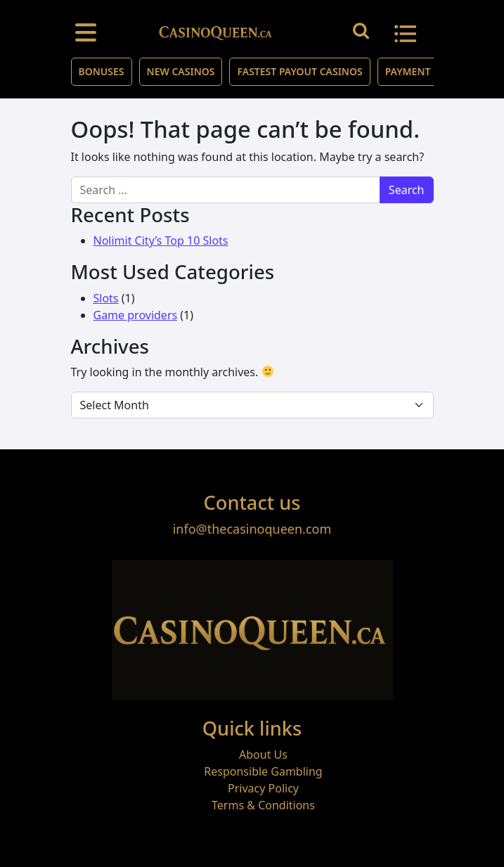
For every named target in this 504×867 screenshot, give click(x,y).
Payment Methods (433, 72)
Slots (106, 298)
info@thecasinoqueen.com (252, 529)
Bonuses (102, 72)
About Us (263, 754)
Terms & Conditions (263, 805)
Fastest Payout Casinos (299, 72)
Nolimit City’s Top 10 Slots (161, 240)
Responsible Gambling (263, 771)
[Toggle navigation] (86, 32)
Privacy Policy (263, 788)
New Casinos (181, 72)
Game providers (136, 315)
